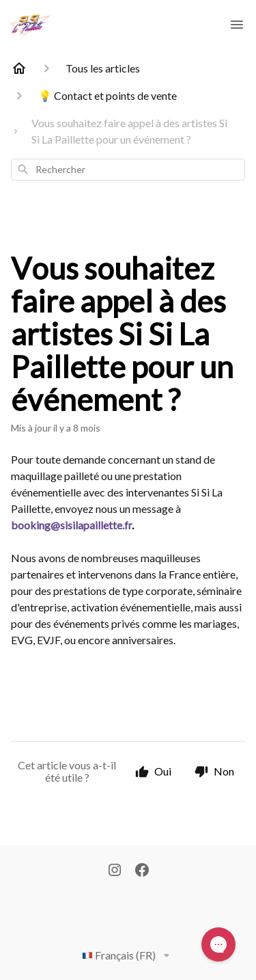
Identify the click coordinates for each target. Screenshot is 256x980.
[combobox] (128, 170)
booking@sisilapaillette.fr (71, 525)
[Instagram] (115, 871)
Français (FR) (128, 955)
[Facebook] (142, 871)
